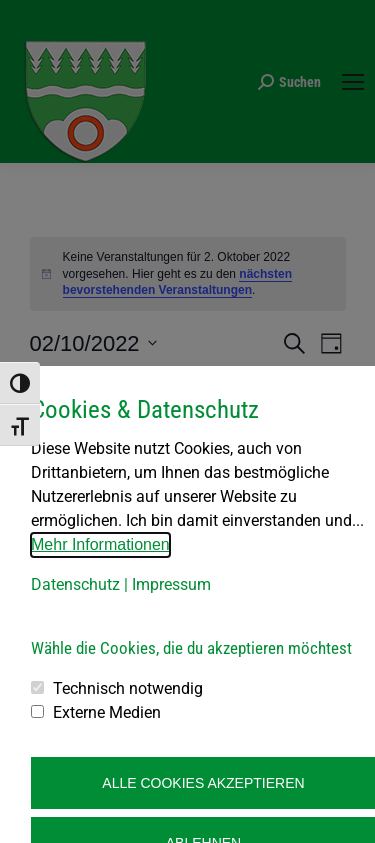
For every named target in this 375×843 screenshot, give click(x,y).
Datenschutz (75, 584)
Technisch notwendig (128, 688)
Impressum (171, 584)
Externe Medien (107, 712)
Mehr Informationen (100, 544)
